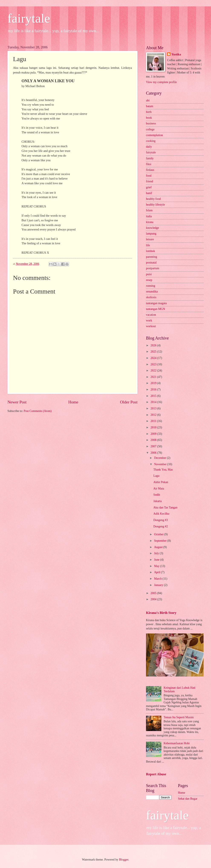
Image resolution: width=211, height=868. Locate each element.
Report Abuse (156, 774)
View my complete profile (161, 82)
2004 (154, 599)
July (157, 553)
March (158, 579)
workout (151, 326)
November (161, 464)
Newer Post (17, 402)
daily (149, 147)
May (157, 566)
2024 (154, 358)
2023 (154, 364)
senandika (152, 291)
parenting (152, 257)
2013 (154, 408)
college (150, 129)
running (151, 286)
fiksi (149, 164)
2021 (154, 377)
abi (148, 100)
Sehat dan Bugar (188, 799)
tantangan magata (156, 303)
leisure (150, 239)
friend (150, 181)
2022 (154, 371)
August (159, 547)
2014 (154, 402)
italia (149, 216)
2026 (154, 345)
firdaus (150, 170)
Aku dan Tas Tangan (165, 507)
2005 (154, 593)
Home (73, 402)
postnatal (151, 263)
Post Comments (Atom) (38, 411)
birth (149, 112)
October (159, 534)
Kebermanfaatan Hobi (177, 743)
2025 (154, 352)
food (149, 176)
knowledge (152, 228)
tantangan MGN (155, 309)
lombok (150, 251)
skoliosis (151, 297)
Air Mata (159, 489)
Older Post (129, 402)
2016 (154, 389)
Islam (149, 210)
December (160, 458)
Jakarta (157, 501)
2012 (154, 415)
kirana (150, 222)
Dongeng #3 (160, 520)
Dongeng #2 (160, 526)
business (151, 123)
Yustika (176, 54)
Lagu (156, 476)
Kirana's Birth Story (161, 613)
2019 (154, 383)
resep (149, 280)
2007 (154, 446)
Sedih (157, 495)
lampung (151, 234)
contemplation (154, 135)
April (158, 572)
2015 (154, 396)
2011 (154, 421)
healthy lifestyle (155, 205)
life (148, 245)
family (150, 158)
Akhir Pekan (161, 482)
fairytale (29, 18)
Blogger (124, 860)
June (157, 560)
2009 (154, 434)
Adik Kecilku (161, 514)
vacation (151, 315)
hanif (149, 193)
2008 (154, 440)
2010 (154, 427)
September (161, 541)
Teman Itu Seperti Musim (179, 717)
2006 (154, 453)
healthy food (153, 199)
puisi (149, 274)
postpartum (153, 268)
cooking (151, 141)
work (149, 320)
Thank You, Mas (163, 470)
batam (150, 106)
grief (149, 187)
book (149, 118)
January (159, 585)
